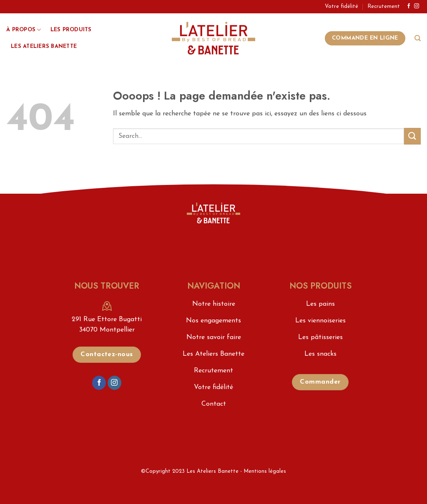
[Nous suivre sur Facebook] (409, 6)
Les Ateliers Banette (44, 46)
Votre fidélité (342, 6)
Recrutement (384, 6)
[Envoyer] (412, 136)
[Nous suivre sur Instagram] (417, 6)
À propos (24, 30)
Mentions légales (265, 471)
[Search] (418, 38)
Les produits (71, 30)
